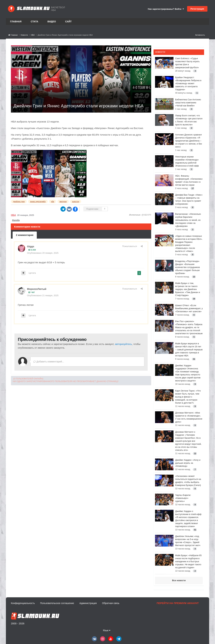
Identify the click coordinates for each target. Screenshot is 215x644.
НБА (13, 215)
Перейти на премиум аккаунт (178, 603)
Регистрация (197, 9)
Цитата (32, 273)
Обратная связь (111, 603)
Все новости (179, 580)
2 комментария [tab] (25, 235)
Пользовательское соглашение (57, 603)
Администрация (88, 603)
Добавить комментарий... (49, 362)
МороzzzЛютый (37, 289)
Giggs (31, 246)
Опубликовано (43, 253)
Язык (107, 630)
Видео (52, 22)
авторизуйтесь (123, 344)
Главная (16, 22)
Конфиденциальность (23, 603)
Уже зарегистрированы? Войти (166, 9)
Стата (35, 22)
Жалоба (16, 220)
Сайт (68, 22)
